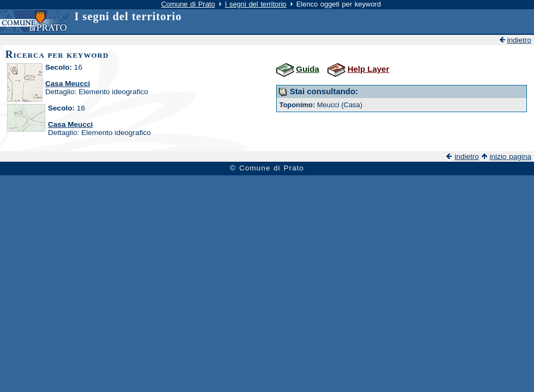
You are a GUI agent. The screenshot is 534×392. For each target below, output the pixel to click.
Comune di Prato (188, 4)
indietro (519, 40)
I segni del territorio (256, 4)
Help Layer (369, 69)
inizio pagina (510, 157)
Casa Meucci (68, 84)
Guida (307, 69)
